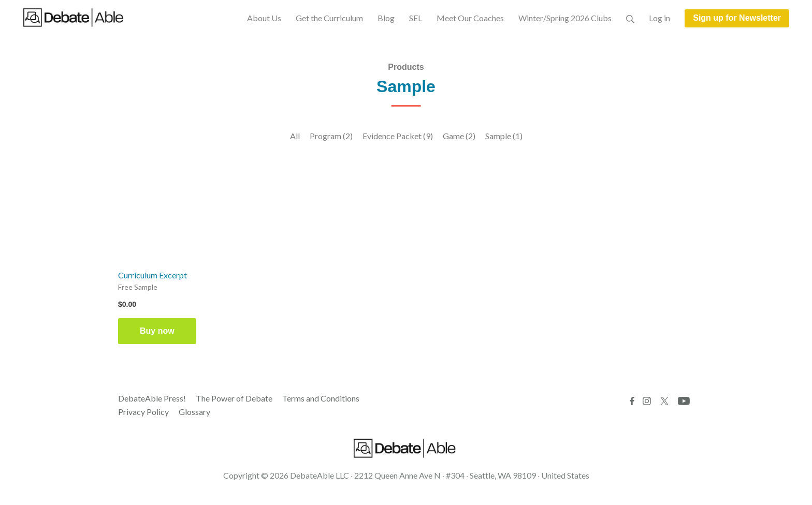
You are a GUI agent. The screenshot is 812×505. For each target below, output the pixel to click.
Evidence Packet (398, 136)
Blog (386, 18)
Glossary (194, 412)
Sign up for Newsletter (737, 18)
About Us (264, 18)
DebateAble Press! (152, 398)
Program (331, 136)
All (295, 136)
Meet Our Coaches (470, 18)
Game (459, 136)
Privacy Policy (143, 412)
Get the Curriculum (329, 18)
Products (406, 67)
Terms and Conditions (321, 398)
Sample (504, 136)
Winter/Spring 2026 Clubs (565, 18)
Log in (659, 18)
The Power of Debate (234, 398)
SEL (416, 18)
